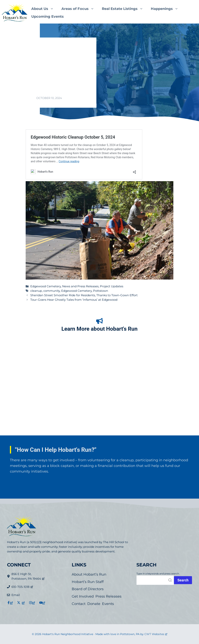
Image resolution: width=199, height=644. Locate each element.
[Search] (155, 580)
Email (16, 595)
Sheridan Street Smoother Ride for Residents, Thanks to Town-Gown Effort (84, 295)
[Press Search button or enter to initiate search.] (183, 580)
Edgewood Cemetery (46, 286)
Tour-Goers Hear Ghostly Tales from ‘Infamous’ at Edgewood (74, 300)
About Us (44, 9)
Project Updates (112, 286)
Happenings (166, 9)
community (52, 291)
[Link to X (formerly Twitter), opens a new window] (21, 603)
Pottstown (101, 291)
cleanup (36, 291)
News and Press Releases (80, 286)
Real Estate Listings (124, 9)
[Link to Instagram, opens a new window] (32, 603)
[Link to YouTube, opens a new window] (42, 603)
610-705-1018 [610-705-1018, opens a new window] (22, 587)
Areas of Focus (80, 9)
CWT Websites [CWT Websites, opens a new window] (156, 634)
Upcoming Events (48, 17)
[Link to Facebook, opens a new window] (10, 603)
